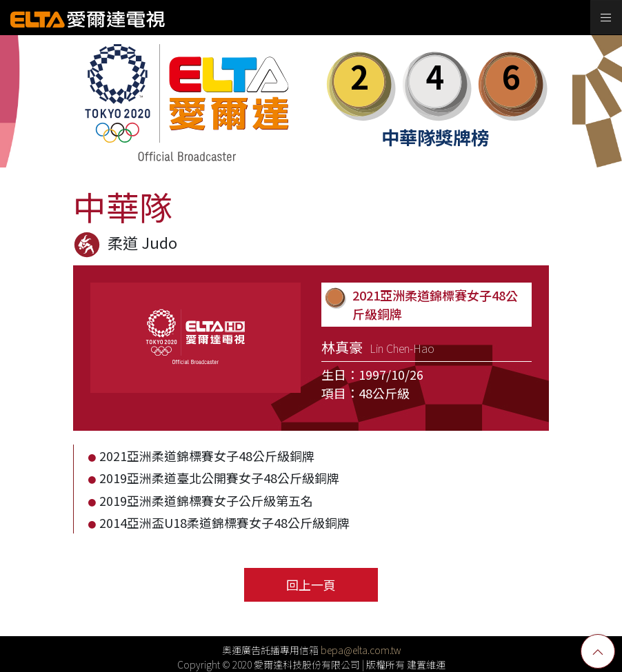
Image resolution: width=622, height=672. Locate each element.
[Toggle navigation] (606, 17)
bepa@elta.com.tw (361, 650)
